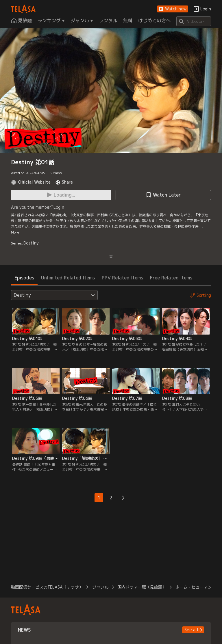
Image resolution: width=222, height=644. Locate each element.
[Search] (194, 21)
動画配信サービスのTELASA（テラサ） (47, 587)
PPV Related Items (122, 278)
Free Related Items (171, 278)
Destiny (31, 243)
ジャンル (100, 587)
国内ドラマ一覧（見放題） (142, 587)
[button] (173, 9)
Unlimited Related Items (68, 278)
